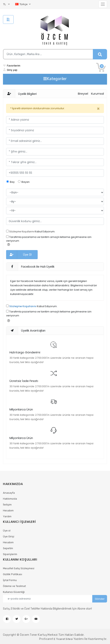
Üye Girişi (9, 536)
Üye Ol (27, 255)
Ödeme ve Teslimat (14, 586)
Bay (12, 182)
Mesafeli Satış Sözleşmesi (19, 568)
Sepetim (8, 548)
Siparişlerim (10, 554)
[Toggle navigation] (103, 4)
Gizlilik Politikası (13, 574)
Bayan (26, 182)
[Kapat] (98, 109)
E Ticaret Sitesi (63, 639)
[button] (9, 245)
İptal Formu (10, 580)
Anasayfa (9, 493)
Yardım (7, 516)
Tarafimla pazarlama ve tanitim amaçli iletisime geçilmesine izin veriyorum (49, 239)
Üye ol (7, 531)
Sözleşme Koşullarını (22, 231)
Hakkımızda (10, 499)
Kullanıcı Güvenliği (14, 592)
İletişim (7, 505)
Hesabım (8, 510)
